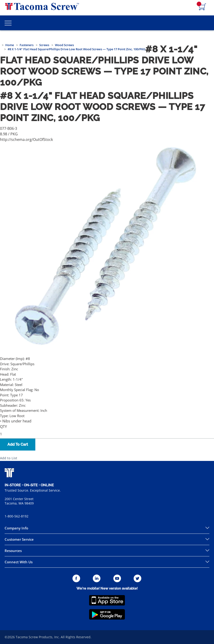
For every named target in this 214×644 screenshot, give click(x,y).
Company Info (16, 528)
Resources (13, 551)
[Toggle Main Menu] (8, 23)
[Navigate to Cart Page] (202, 7)
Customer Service (19, 539)
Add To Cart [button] (18, 444)
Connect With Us (19, 562)
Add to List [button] (9, 458)
